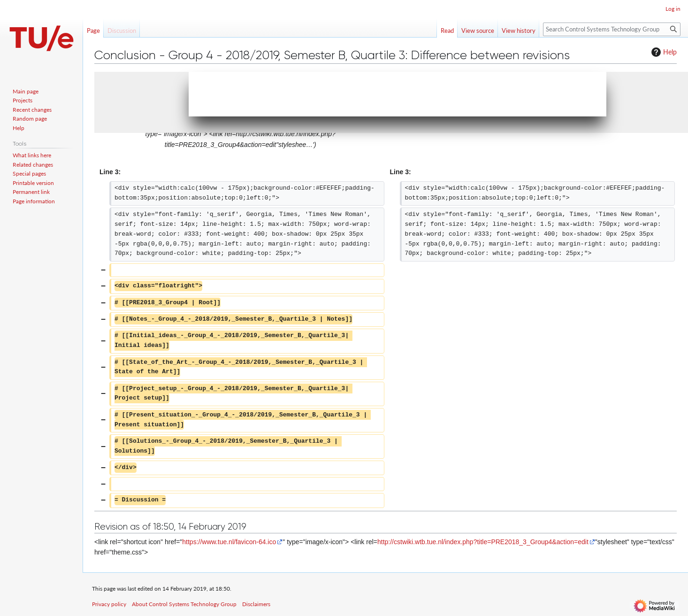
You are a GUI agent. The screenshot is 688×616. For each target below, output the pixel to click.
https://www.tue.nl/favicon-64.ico (229, 542)
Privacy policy (109, 604)
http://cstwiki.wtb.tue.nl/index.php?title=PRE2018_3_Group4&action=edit (483, 542)
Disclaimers (256, 604)
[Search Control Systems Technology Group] (612, 29)
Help (663, 52)
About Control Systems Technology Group (184, 604)
